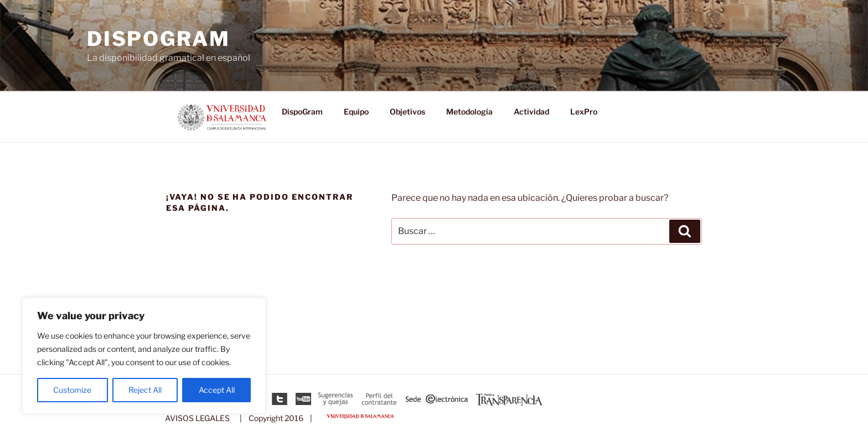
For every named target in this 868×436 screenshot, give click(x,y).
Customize (72, 390)
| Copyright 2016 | (274, 418)
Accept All (217, 390)
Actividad (531, 111)
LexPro (584, 111)
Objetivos (407, 111)
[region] (144, 356)
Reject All (145, 390)
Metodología (469, 111)
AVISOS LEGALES (197, 418)
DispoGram (159, 39)
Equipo (356, 111)
